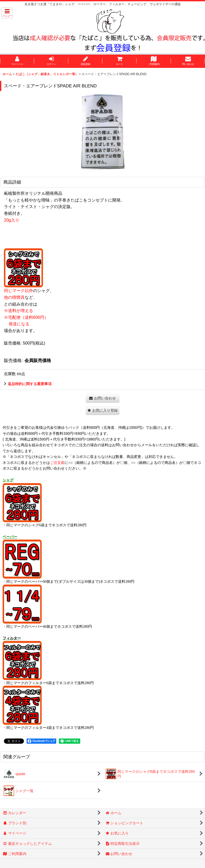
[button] (7, 13)
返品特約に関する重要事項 (28, 384)
